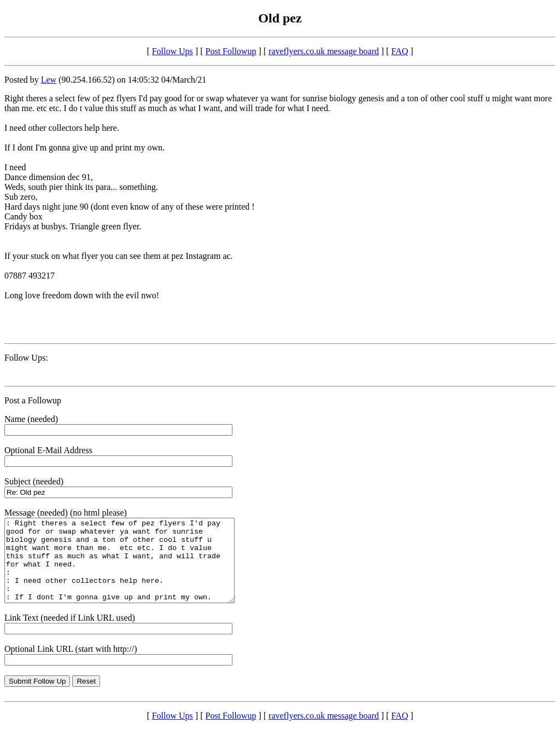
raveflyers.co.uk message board (324, 51)
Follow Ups (173, 51)
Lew (49, 80)
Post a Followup (33, 400)
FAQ (399, 51)
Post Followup (231, 51)
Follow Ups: (26, 358)
